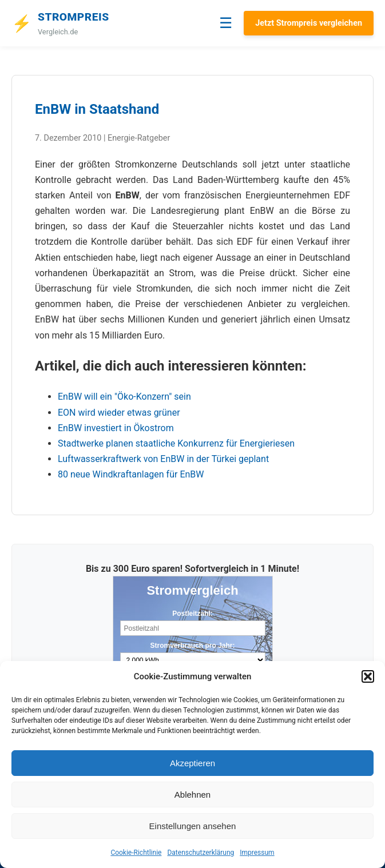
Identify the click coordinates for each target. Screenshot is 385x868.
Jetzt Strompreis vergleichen (309, 23)
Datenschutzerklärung (201, 853)
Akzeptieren (192, 763)
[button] (368, 676)
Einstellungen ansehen (193, 826)
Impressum (257, 853)
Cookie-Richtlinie (136, 853)
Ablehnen (192, 795)
